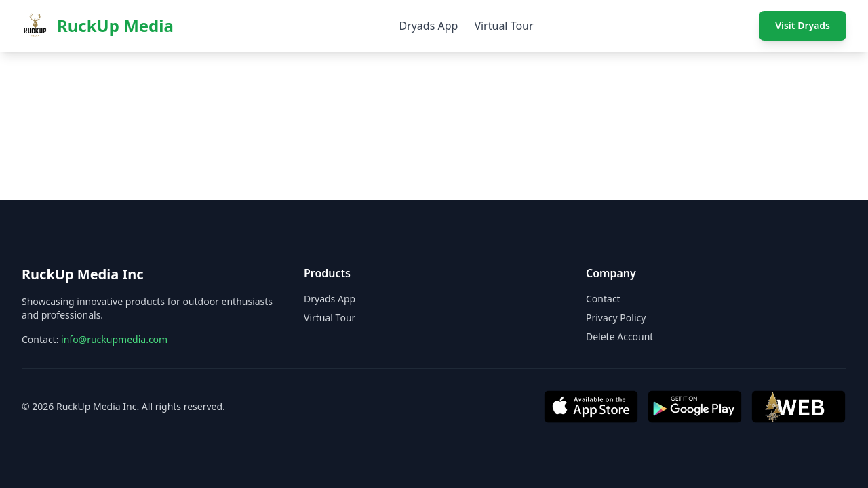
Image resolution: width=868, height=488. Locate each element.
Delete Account (619, 337)
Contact (603, 299)
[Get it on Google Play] (695, 407)
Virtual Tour (504, 26)
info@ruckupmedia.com (114, 339)
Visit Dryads (803, 25)
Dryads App (428, 26)
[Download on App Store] (591, 407)
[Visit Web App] (798, 407)
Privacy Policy (616, 318)
